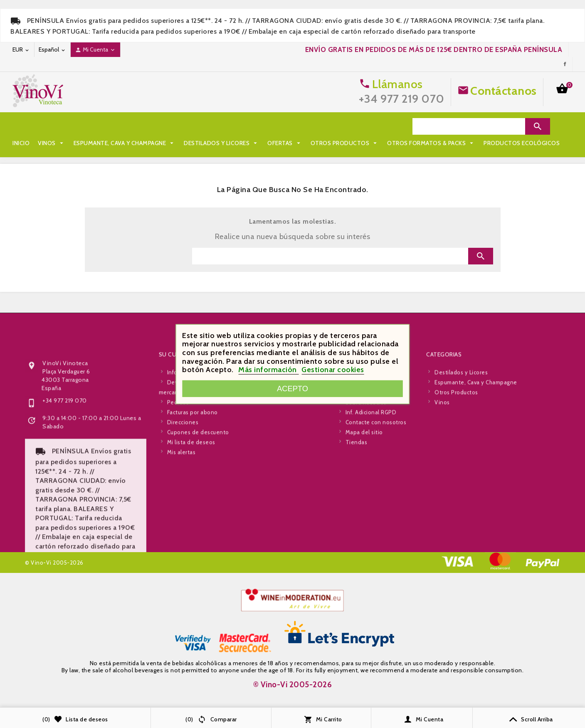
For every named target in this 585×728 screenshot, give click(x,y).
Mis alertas (181, 548)
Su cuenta (175, 451)
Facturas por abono (193, 508)
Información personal (195, 469)
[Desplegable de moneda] (21, 50)
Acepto (292, 389)
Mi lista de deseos (191, 538)
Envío (353, 469)
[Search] (469, 126)
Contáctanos (504, 91)
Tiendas (357, 538)
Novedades (271, 479)
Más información (268, 370)
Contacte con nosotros (376, 518)
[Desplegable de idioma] (52, 50)
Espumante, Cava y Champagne (125, 126)
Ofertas (285, 126)
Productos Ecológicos (151, 143)
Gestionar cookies (333, 370)
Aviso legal (360, 479)
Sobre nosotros (366, 498)
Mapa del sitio (364, 528)
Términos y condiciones (377, 489)
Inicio (21, 126)
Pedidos (178, 498)
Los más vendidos (280, 489)
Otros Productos (345, 126)
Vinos (52, 126)
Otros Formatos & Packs (61, 143)
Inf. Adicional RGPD (371, 508)
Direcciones (183, 518)
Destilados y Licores (221, 126)
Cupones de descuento (198, 528)
